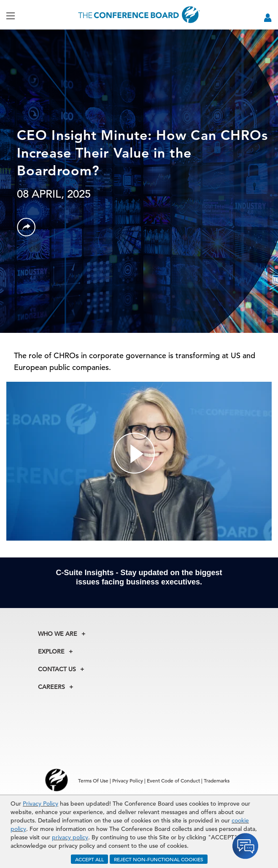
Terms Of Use (93, 780)
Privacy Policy (40, 804)
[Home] (139, 15)
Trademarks (217, 780)
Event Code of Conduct (173, 780)
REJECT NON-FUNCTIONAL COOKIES (159, 859)
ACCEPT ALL (89, 859)
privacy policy (70, 837)
